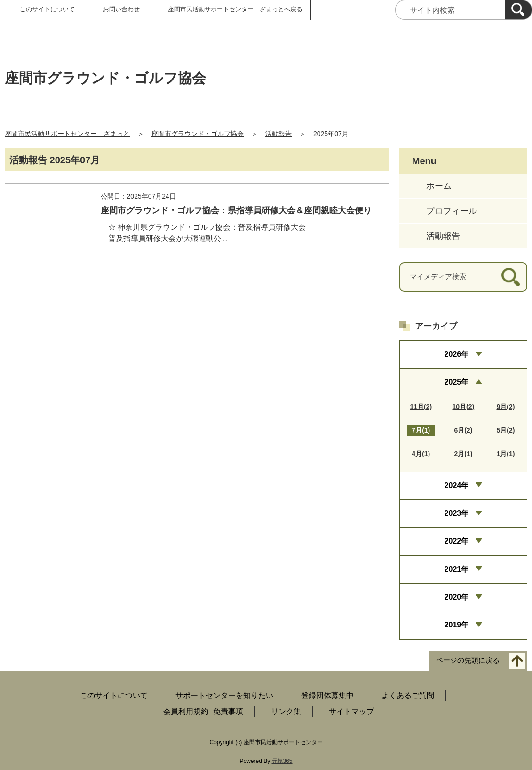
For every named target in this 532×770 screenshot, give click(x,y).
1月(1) (505, 454)
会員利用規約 (186, 711)
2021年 (457, 569)
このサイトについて (47, 9)
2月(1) (463, 454)
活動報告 (278, 134)
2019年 (457, 625)
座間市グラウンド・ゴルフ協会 (198, 134)
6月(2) (463, 430)
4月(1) (421, 454)
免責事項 (228, 711)
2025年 (457, 382)
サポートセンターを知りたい (224, 695)
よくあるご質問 (408, 695)
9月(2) (505, 407)
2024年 (457, 485)
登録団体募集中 (327, 695)
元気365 (282, 761)
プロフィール (452, 211)
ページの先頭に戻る (468, 660)
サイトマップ (351, 711)
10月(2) (464, 407)
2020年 (457, 597)
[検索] (518, 10)
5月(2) (505, 430)
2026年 (457, 354)
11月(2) (421, 407)
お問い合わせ (121, 9)
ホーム (439, 186)
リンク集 (286, 711)
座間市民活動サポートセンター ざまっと (67, 134)
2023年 (457, 513)
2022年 (457, 541)
